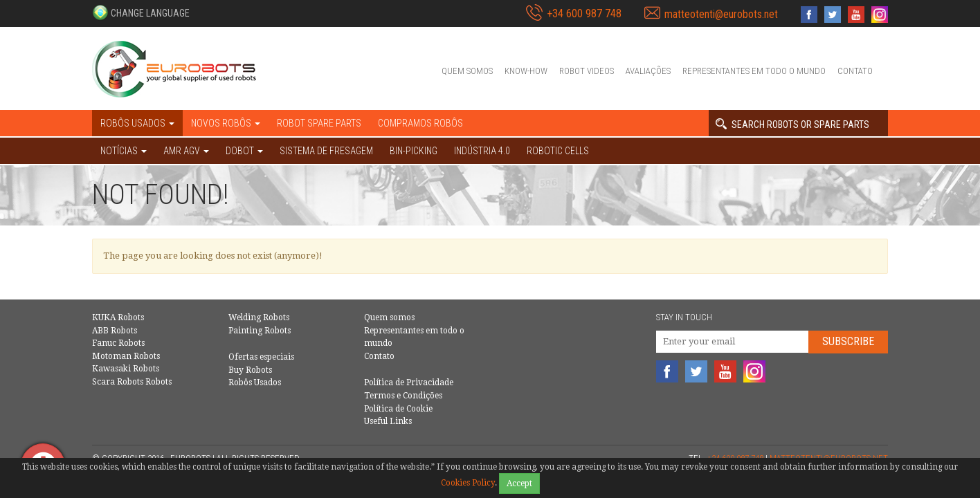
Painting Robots (260, 331)
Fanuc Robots (118, 343)
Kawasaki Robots (126, 369)
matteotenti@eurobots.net (721, 14)
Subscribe (848, 341)
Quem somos (467, 71)
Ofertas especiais (261, 357)
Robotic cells (558, 151)
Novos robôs (226, 123)
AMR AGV (186, 151)
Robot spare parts (319, 123)
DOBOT (244, 151)
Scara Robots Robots (132, 382)
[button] (141, 12)
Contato (855, 71)
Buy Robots (250, 370)
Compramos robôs (420, 123)
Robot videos (587, 71)
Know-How (526, 71)
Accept (519, 483)
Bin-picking (414, 151)
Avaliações (648, 71)
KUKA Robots (118, 317)
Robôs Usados (255, 382)
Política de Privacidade (409, 382)
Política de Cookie (398, 409)
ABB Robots (115, 331)
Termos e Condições (403, 396)
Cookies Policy (468, 483)
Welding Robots (259, 317)
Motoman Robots (126, 356)
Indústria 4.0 (482, 151)
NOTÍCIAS (124, 151)
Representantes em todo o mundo (754, 71)
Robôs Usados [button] (137, 123)
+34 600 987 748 (584, 13)
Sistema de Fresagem (326, 151)
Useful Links (388, 421)
